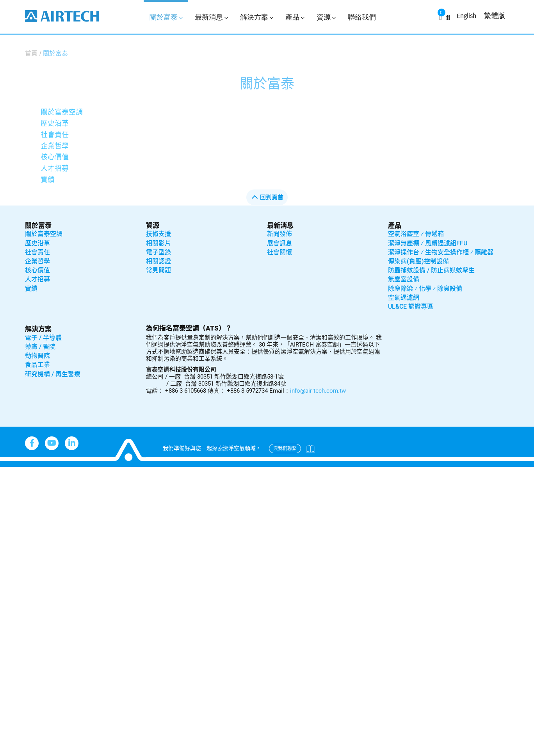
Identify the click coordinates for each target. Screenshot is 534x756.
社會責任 (55, 135)
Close (9, 472)
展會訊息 (279, 243)
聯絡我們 (362, 17)
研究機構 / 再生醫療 (53, 374)
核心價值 (55, 157)
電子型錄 (158, 252)
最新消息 (211, 17)
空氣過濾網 (404, 298)
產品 (295, 17)
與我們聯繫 (285, 449)
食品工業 (37, 365)
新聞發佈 (279, 234)
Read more (20, 573)
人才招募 (55, 168)
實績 (48, 180)
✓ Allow (12, 495)
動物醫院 (37, 356)
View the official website (78, 573)
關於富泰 (166, 17)
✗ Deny (12, 506)
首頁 (31, 53)
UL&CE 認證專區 (411, 307)
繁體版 (495, 15)
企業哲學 (55, 146)
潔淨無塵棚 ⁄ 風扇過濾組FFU (428, 243)
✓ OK (250, 750)
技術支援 (158, 234)
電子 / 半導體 (43, 338)
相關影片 (158, 243)
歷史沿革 (55, 123)
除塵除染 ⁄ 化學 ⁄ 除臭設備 (425, 289)
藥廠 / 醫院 (40, 347)
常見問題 (158, 270)
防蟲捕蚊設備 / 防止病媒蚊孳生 (431, 270)
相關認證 (158, 261)
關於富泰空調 (62, 112)
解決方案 (257, 17)
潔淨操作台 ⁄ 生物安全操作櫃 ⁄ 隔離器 (441, 252)
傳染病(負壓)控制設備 (418, 261)
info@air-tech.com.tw (318, 391)
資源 (326, 17)
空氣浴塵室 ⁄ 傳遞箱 (416, 234)
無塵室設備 (404, 279)
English (466, 15)
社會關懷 (279, 252)
